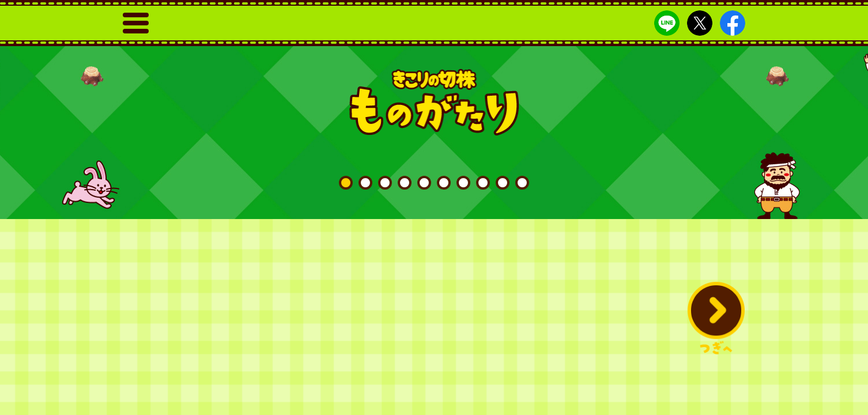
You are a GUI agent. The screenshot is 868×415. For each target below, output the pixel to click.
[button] (716, 318)
